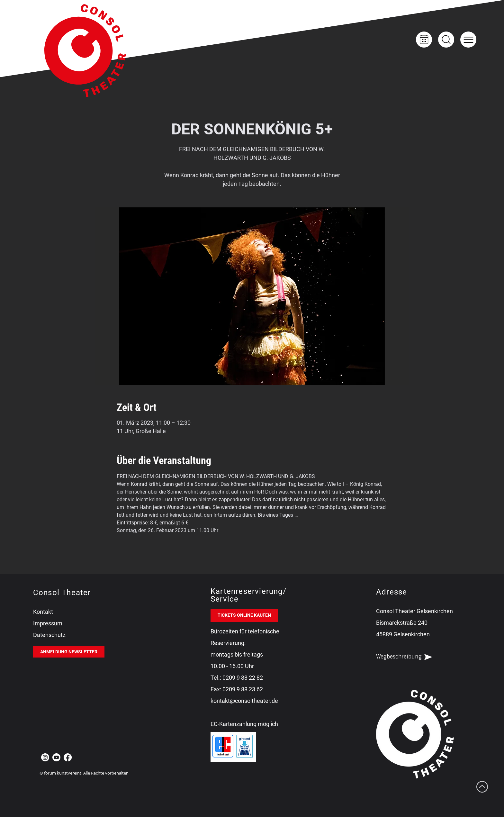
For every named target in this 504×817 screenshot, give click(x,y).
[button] (468, 40)
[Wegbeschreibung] (410, 657)
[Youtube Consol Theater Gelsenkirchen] (56, 757)
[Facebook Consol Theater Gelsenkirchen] (68, 757)
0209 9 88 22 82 (243, 678)
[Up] (446, 40)
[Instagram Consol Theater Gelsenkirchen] (45, 757)
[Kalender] (424, 40)
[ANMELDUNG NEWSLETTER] (69, 652)
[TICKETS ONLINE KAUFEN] (244, 615)
